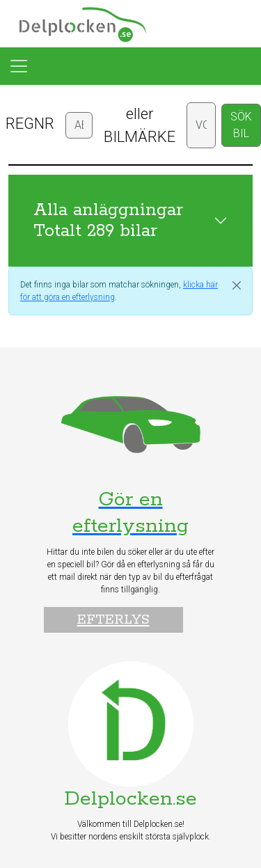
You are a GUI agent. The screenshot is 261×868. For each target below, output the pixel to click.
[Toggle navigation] (19, 66)
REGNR (30, 124)
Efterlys (113, 620)
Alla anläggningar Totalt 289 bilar (108, 221)
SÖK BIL (241, 125)
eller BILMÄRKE (140, 125)
